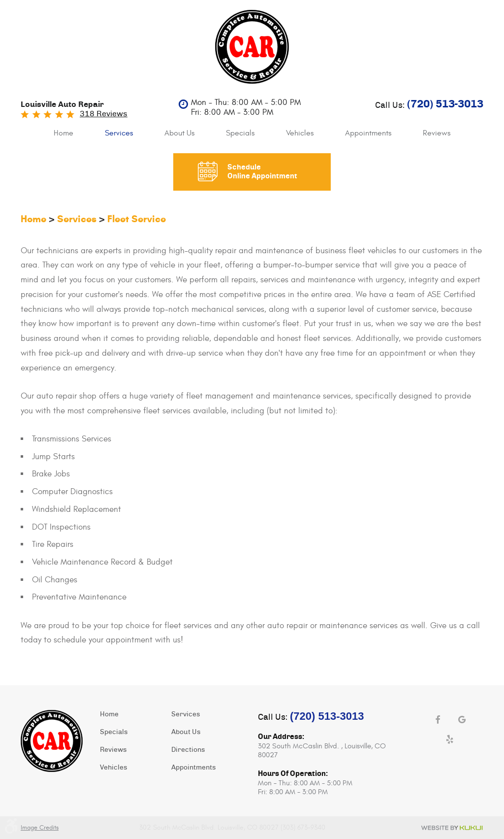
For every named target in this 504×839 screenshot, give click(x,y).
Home (63, 133)
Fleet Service (137, 219)
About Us (179, 133)
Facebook (438, 720)
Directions (188, 750)
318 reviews (104, 114)
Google (462, 720)
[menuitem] (63, 133)
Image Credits (40, 828)
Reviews (437, 133)
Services (119, 133)
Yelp (450, 739)
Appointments (368, 133)
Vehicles (300, 133)
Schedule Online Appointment (262, 172)
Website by (452, 828)
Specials (240, 133)
